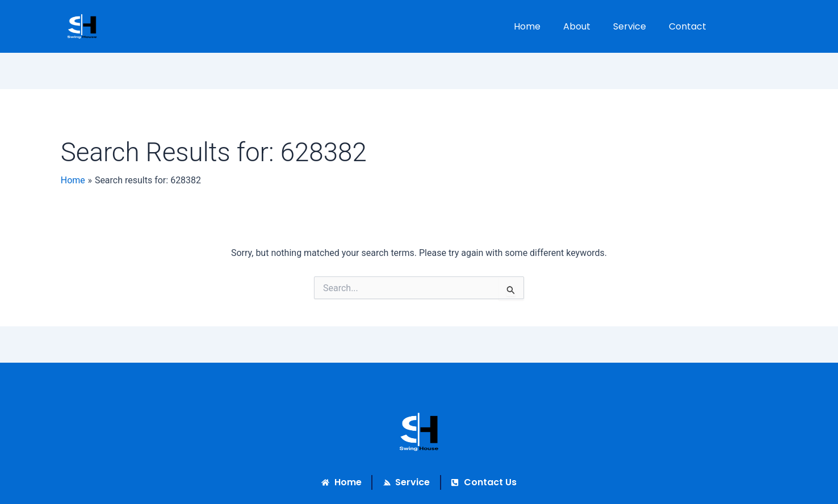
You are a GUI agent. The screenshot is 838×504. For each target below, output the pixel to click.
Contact (688, 26)
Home (527, 26)
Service (630, 26)
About (577, 26)
